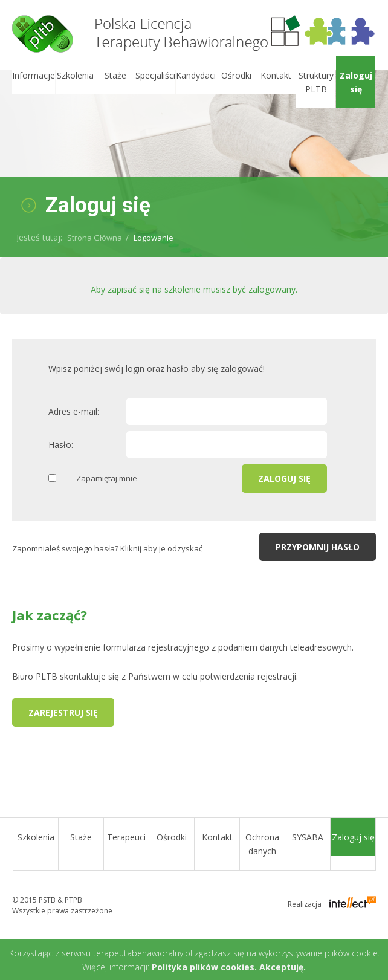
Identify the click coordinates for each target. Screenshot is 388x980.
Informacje (34, 75)
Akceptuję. (283, 967)
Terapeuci (126, 837)
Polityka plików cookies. (204, 967)
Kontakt (276, 75)
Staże (115, 75)
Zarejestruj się (63, 712)
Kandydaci (196, 75)
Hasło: (61, 445)
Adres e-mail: (74, 411)
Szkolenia (75, 75)
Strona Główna (95, 238)
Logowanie (154, 238)
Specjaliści (155, 75)
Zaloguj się (356, 82)
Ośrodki (236, 75)
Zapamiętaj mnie (107, 478)
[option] (194, 163)
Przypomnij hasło (318, 547)
